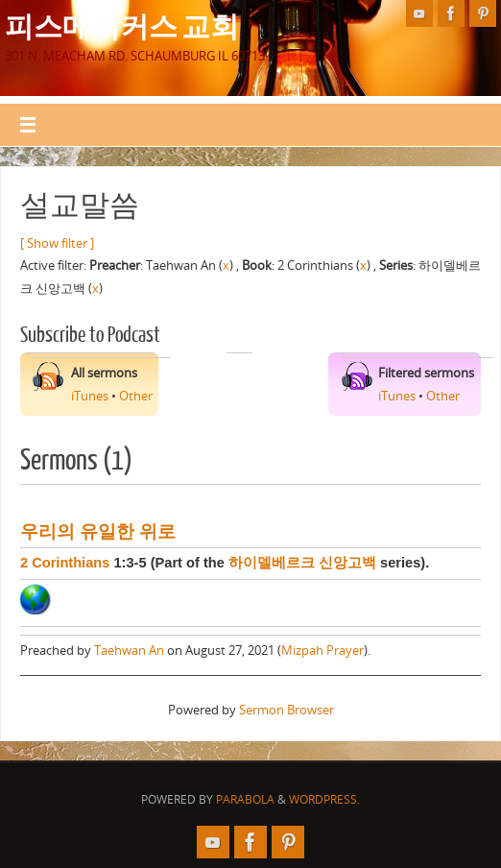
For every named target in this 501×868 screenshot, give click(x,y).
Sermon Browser (286, 710)
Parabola (245, 799)
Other (136, 396)
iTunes (90, 396)
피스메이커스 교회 (122, 25)
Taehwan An (129, 650)
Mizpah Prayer (322, 650)
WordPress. (324, 799)
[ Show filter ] (57, 243)
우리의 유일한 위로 (98, 531)
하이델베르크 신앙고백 (302, 563)
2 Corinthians (65, 563)
